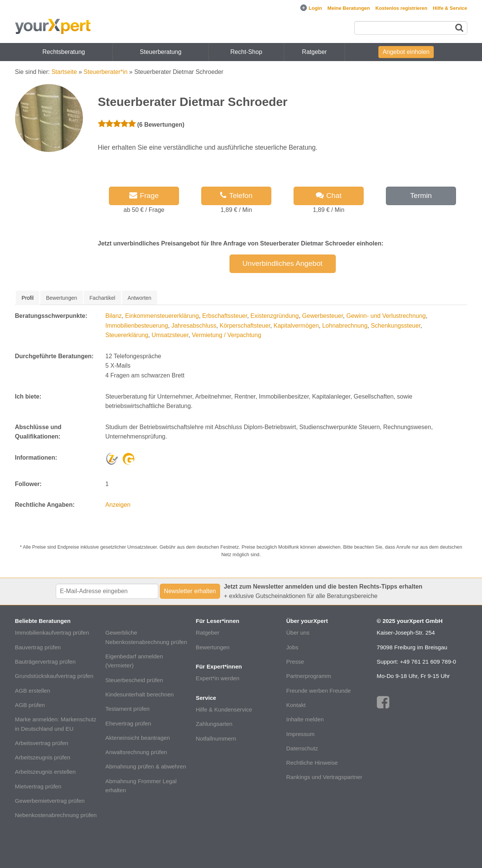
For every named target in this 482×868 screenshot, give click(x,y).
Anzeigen (118, 505)
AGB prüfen (30, 705)
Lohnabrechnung (345, 326)
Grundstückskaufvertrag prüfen (54, 676)
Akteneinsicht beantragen (138, 738)
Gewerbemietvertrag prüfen (50, 801)
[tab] (28, 298)
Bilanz (114, 316)
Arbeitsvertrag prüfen (42, 743)
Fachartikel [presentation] (102, 298)
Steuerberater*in (106, 72)
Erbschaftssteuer (225, 316)
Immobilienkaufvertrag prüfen (52, 633)
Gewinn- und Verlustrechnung (386, 316)
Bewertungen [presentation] (62, 298)
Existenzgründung (275, 316)
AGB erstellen (33, 691)
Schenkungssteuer (396, 326)
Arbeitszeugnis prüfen (43, 757)
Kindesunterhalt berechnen (140, 694)
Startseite (64, 72)
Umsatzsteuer (170, 335)
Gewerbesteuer (323, 316)
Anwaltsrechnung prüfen (136, 752)
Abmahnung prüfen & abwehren (146, 766)
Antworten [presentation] (140, 298)
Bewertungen (213, 647)
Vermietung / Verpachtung (226, 335)
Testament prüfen (128, 709)
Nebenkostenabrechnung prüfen (56, 815)
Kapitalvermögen (296, 326)
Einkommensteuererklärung (162, 316)
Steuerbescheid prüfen (134, 680)
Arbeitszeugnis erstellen (45, 772)
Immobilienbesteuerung (137, 326)
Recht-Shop (246, 52)
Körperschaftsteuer (245, 326)
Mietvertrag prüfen (38, 786)
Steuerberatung (161, 52)
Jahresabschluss (194, 326)
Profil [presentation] (28, 298)
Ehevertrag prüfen (129, 723)
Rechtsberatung (64, 52)
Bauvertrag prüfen (38, 647)
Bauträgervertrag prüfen (45, 662)
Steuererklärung (127, 335)
